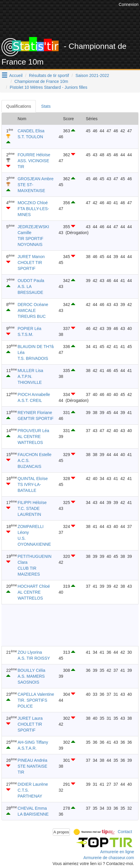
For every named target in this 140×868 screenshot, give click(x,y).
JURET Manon (31, 257)
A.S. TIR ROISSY (34, 658)
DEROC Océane (33, 305)
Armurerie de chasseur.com (109, 858)
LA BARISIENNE (33, 814)
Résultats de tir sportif (49, 75)
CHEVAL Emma (32, 808)
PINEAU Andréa (32, 760)
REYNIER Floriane (35, 413)
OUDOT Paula (31, 281)
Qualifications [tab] (19, 106)
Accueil (16, 75)
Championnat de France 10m (41, 81)
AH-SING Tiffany (33, 742)
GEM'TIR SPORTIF (35, 418)
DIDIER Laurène (33, 784)
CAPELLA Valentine (36, 694)
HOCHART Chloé (34, 586)
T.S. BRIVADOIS (33, 358)
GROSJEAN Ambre (35, 179)
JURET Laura (30, 718)
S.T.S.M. (25, 334)
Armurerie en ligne (117, 852)
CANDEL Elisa (31, 131)
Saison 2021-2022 (92, 75)
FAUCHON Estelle (34, 455)
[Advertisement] (64, 625)
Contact (125, 832)
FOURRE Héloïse (34, 155)
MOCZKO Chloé (33, 203)
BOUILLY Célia (31, 670)
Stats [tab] (46, 106)
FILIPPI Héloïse (32, 503)
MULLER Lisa (30, 371)
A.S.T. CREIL (30, 400)
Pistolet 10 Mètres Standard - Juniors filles (49, 87)
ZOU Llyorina (30, 652)
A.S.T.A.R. (27, 748)
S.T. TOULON (30, 137)
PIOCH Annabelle (34, 394)
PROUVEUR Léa (33, 431)
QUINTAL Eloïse (33, 479)
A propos (61, 832)
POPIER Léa (29, 328)
